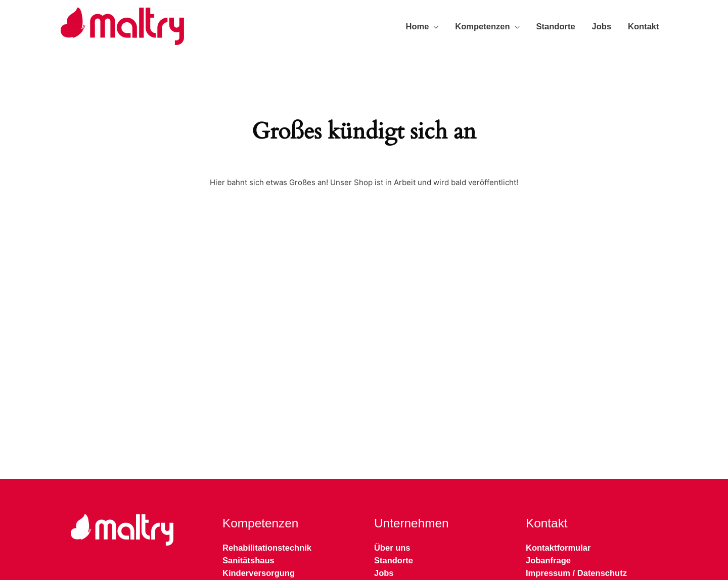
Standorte (556, 26)
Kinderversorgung (259, 573)
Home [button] (418, 26)
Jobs (602, 26)
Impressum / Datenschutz (576, 573)
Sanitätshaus (248, 560)
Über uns (392, 548)
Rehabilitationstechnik (267, 548)
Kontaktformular (558, 548)
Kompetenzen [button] (482, 26)
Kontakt (643, 26)
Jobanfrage (548, 560)
